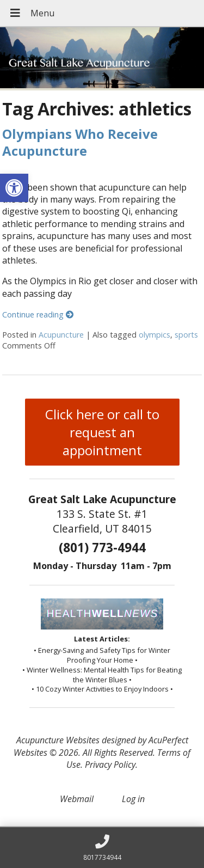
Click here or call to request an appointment (102, 432)
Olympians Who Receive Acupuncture (80, 142)
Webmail (77, 799)
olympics (154, 335)
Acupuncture (61, 335)
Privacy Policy (110, 765)
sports (186, 335)
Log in (133, 799)
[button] (14, 188)
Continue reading (38, 314)
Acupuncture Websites (58, 740)
